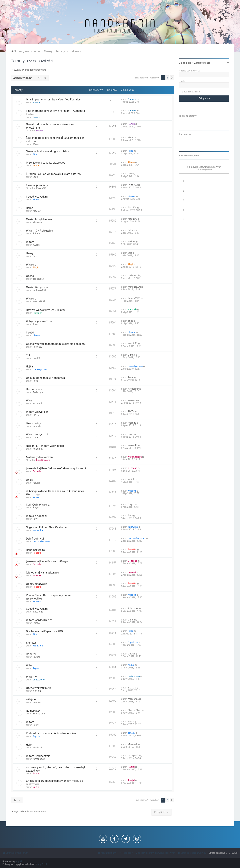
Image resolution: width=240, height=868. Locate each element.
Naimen (37, 102)
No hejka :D (33, 711)
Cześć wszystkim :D (38, 688)
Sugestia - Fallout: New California (47, 527)
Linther (36, 657)
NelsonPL (38, 449)
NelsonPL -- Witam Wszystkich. (45, 446)
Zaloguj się (185, 63)
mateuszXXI (39, 290)
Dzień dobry (33, 423)
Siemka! (31, 643)
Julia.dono (39, 680)
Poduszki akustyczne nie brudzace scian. (51, 733)
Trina (35, 324)
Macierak (37, 748)
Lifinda (36, 623)
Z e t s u (37, 691)
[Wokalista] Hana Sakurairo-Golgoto (48, 561)
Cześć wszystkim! (37, 197)
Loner (36, 437)
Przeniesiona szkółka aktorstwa (46, 163)
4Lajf (35, 268)
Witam (30, 400)
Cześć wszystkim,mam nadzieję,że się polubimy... (57, 344)
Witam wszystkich (37, 412)
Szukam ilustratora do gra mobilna (47, 151)
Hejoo (30, 208)
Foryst (36, 508)
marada (37, 426)
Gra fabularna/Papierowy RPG (44, 631)
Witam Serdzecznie (38, 756)
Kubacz (37, 497)
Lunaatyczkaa (40, 369)
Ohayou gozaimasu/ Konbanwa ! (46, 378)
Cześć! (30, 332)
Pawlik (40, 131)
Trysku (36, 736)
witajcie (31, 699)
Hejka (29, 366)
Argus (36, 668)
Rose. (36, 381)
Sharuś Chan (39, 714)
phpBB (19, 862)
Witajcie (31, 265)
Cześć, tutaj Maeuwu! (39, 219)
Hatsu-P (37, 313)
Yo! (28, 355)
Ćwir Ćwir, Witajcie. (38, 505)
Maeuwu (37, 222)
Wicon (36, 144)
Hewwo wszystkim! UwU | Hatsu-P (47, 310)
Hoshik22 (37, 347)
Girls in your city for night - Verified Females (53, 99)
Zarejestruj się (202, 63)
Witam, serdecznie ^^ (39, 620)
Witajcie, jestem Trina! (40, 321)
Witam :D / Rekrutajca (39, 231)
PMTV (36, 415)
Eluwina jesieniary (37, 185)
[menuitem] (22, 5)
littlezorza (38, 612)
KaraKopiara (43, 460)
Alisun (36, 166)
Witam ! (31, 242)
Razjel (36, 774)
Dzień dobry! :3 (35, 539)
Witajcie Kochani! (37, 516)
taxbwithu (38, 530)
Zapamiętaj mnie (191, 92)
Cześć (30, 276)
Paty (35, 519)
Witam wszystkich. (38, 434)
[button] (172, 78)
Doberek (31, 654)
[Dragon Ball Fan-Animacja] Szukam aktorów (54, 174)
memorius (38, 702)
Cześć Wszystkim (37, 287)
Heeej (29, 253)
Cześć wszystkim (37, 609)
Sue (35, 256)
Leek (35, 177)
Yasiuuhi (37, 403)
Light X (36, 358)
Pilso (35, 154)
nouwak (37, 576)
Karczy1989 (39, 301)
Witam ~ (31, 677)
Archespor (38, 392)
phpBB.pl (42, 864)
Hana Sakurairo (35, 550)
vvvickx (36, 245)
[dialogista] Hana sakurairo (42, 573)
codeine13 (38, 279)
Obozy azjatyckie (37, 584)
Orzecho (37, 471)
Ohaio (30, 480)
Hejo (29, 745)
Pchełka (37, 553)
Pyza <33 (41, 188)
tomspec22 (39, 759)
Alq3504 (37, 211)
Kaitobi (36, 483)
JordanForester (41, 542)
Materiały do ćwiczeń (39, 457)
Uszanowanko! (35, 389)
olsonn (36, 335)
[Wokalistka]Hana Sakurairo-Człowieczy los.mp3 (56, 468)
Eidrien (36, 234)
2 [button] (167, 78)
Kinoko (36, 200)
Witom (30, 722)
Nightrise (38, 646)
